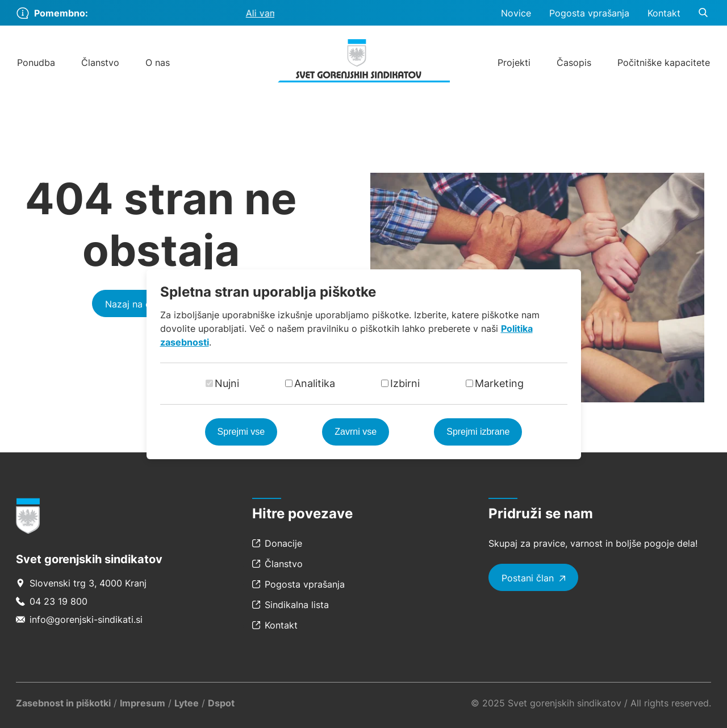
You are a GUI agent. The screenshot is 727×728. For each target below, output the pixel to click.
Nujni (227, 383)
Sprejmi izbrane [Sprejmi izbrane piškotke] (478, 432)
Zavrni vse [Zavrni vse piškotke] (356, 432)
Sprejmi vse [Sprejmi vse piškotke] (241, 432)
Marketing (499, 383)
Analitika (315, 383)
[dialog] (363, 364)
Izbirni (405, 383)
